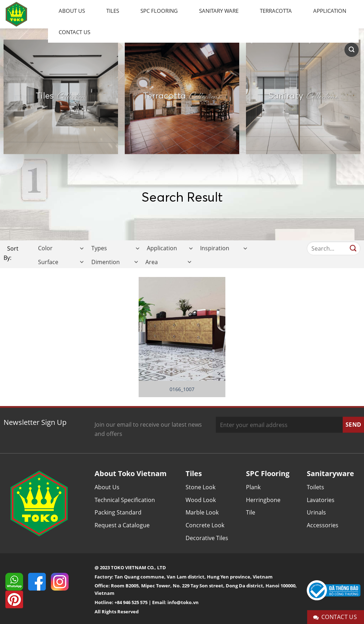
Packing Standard (118, 512)
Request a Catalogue (122, 525)
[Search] (352, 50)
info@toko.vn (183, 602)
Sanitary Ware (219, 11)
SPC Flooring (159, 11)
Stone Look (200, 487)
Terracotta (276, 11)
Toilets (315, 487)
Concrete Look (205, 525)
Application (330, 11)
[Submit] (353, 254)
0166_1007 (182, 389)
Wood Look (201, 500)
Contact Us (74, 32)
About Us (72, 11)
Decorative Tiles (207, 538)
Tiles (113, 11)
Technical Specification (125, 500)
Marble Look (202, 512)
